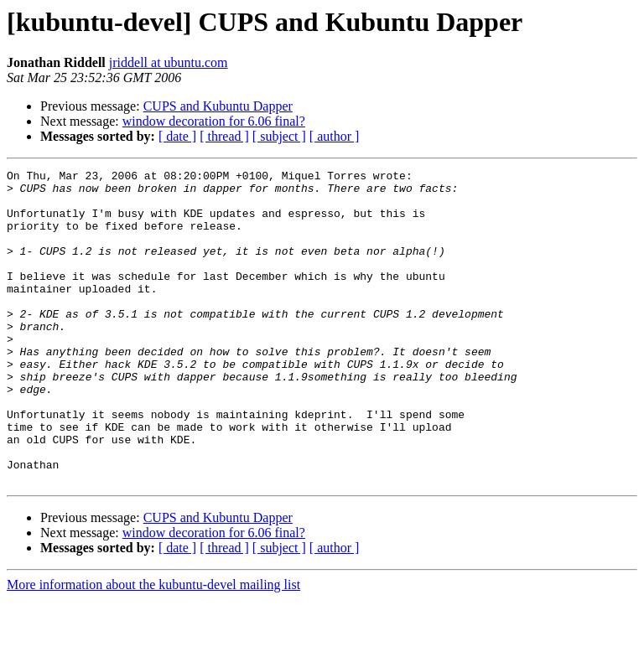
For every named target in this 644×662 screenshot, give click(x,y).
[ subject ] (279, 136)
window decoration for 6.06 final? (214, 121)
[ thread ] (224, 136)
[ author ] (335, 136)
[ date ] (177, 136)
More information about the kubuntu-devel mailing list (153, 647)
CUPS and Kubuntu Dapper (218, 106)
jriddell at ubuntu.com (169, 62)
